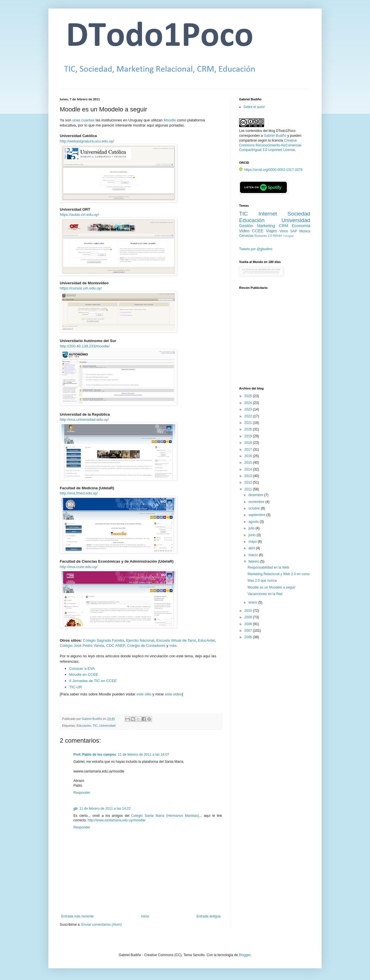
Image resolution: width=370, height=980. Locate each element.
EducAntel (206, 640)
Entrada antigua (208, 916)
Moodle (170, 120)
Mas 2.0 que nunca (262, 581)
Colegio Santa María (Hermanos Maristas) (165, 816)
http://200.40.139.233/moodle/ (85, 346)
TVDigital (288, 236)
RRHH (277, 236)
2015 (249, 463)
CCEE (258, 231)
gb (76, 809)
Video (244, 231)
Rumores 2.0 (263, 236)
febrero (254, 562)
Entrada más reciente (77, 916)
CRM (283, 226)
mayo (253, 542)
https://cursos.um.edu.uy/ (81, 288)
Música (305, 231)
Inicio (145, 916)
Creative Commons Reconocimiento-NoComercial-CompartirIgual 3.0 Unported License (271, 145)
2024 (249, 403)
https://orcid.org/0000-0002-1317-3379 (271, 170)
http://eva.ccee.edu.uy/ (79, 567)
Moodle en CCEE (84, 675)
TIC (95, 726)
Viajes (271, 231)
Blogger (245, 955)
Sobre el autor (254, 107)
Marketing (266, 226)
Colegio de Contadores (146, 646)
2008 (249, 624)
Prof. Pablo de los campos (95, 755)
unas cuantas (83, 120)
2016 (249, 456)
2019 (249, 436)
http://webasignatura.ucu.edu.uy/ (87, 141)
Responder (82, 793)
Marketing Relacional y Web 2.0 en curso (279, 574)
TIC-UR (76, 687)
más (173, 646)
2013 (249, 476)
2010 (249, 611)
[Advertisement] (275, 341)
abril (252, 548)
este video (173, 694)
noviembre (257, 502)
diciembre (256, 495)
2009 (249, 617)
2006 (249, 637)
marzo (254, 555)
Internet (268, 214)
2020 (249, 429)
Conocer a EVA (82, 669)
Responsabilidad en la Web (268, 567)
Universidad (107, 726)
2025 (249, 396)
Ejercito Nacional (140, 640)
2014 (249, 469)
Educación (84, 726)
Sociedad (299, 214)
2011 (249, 489)
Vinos (284, 231)
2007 (249, 631)
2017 (249, 449)
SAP (294, 231)
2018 (249, 443)
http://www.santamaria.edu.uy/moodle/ (117, 820)
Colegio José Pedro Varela (82, 646)
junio (253, 535)
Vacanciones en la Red (265, 594)
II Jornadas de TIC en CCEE (93, 681)
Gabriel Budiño (92, 719)
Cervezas (246, 236)
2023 (249, 409)
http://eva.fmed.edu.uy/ (79, 493)
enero (253, 602)
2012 (249, 482)
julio (252, 528)
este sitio (144, 694)
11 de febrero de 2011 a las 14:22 (105, 809)
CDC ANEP (116, 646)
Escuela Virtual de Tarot (176, 640)
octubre (255, 508)
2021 (249, 423)
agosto (254, 522)
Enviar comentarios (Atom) (102, 925)
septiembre (257, 515)
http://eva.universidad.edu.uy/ (84, 419)
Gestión (246, 226)
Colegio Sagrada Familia (103, 640)
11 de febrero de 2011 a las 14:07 (143, 755)
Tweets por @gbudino (256, 249)
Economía (301, 226)
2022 (249, 416)
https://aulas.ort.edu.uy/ (79, 215)
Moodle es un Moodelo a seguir (271, 587)
